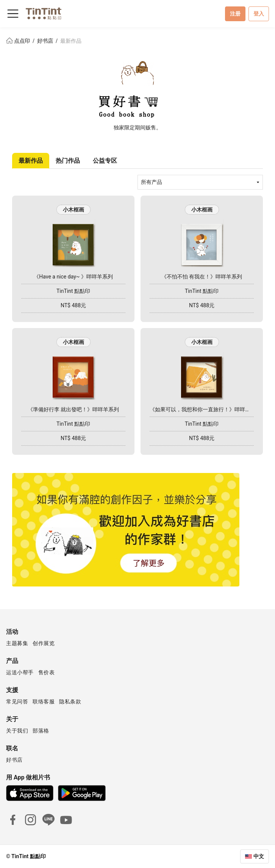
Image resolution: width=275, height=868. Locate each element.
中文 (259, 856)
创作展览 (44, 643)
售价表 (47, 672)
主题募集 (17, 643)
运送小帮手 (20, 672)
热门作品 (68, 161)
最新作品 (71, 41)
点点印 (19, 41)
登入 (259, 14)
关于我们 (17, 731)
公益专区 (105, 161)
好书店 (46, 41)
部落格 (41, 731)
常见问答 (17, 702)
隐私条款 (70, 702)
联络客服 (44, 702)
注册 (235, 14)
